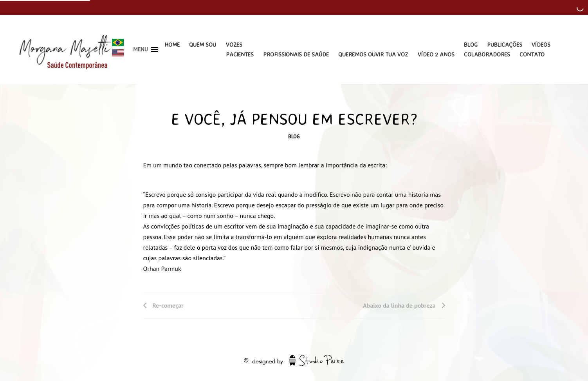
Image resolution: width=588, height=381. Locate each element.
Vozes (234, 44)
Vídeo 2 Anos (436, 54)
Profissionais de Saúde (296, 54)
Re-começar (168, 305)
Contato (532, 54)
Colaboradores (487, 54)
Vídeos (541, 44)
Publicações (505, 44)
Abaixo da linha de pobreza (399, 305)
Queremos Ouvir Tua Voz (373, 54)
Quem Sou (203, 44)
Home (172, 44)
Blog (471, 44)
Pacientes (240, 54)
